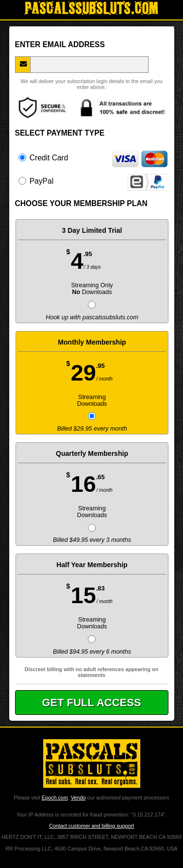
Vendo (78, 798)
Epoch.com (55, 798)
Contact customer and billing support (91, 826)
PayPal (93, 181)
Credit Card (93, 157)
